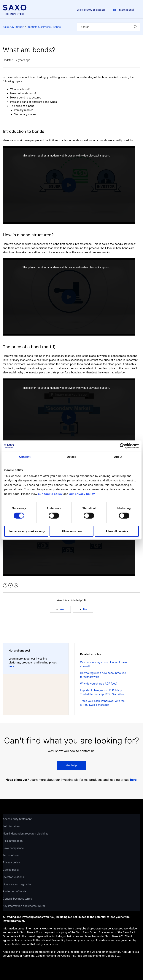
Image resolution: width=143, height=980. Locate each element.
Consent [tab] (25, 457)
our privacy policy (82, 494)
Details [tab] (71, 457)
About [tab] (118, 457)
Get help (71, 765)
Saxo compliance (13, 848)
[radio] (60, 609)
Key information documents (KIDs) (24, 906)
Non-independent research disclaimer (26, 833)
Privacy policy (11, 862)
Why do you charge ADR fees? (99, 684)
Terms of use (11, 855)
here (11, 666)
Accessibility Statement (17, 819)
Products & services (39, 27)
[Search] (109, 27)
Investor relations (13, 877)
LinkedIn (16, 585)
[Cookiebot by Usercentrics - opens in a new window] (122, 446)
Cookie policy (11, 870)
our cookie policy (50, 494)
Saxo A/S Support (13, 27)
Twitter (11, 585)
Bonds (57, 27)
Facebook (5, 585)
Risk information (13, 841)
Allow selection (71, 531)
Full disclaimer (12, 826)
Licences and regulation (18, 884)
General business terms (17, 899)
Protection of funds (15, 891)
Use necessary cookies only (26, 531)
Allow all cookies (117, 531)
